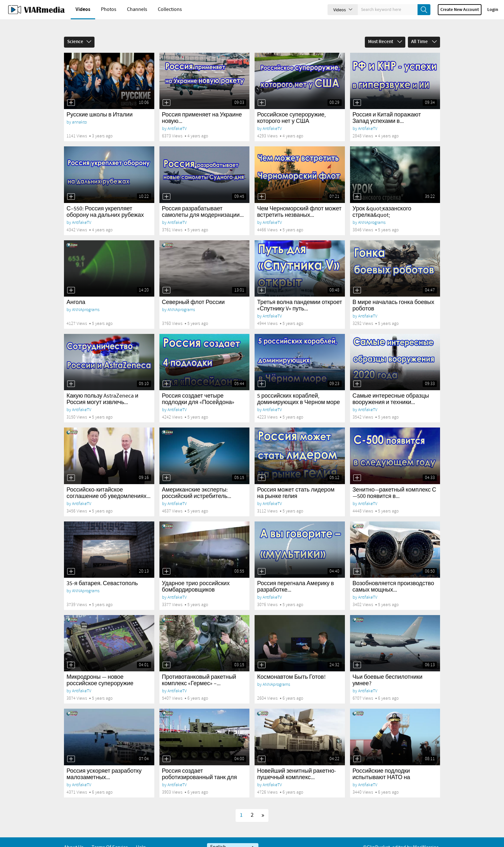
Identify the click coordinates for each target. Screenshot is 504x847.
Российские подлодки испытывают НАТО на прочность (381, 767)
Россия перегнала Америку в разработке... (296, 576)
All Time (424, 31)
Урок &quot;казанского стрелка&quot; (382, 201)
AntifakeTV (177, 118)
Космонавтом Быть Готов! (291, 666)
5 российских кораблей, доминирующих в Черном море (298, 388)
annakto (79, 111)
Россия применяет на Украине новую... (202, 107)
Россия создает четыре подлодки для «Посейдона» (198, 388)
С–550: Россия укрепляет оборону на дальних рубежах (105, 201)
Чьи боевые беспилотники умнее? (388, 669)
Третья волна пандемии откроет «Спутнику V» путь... (300, 295)
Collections (170, 9)
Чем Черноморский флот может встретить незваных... (299, 201)
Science (79, 31)
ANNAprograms (372, 212)
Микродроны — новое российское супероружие (100, 669)
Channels (137, 9)
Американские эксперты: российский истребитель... (197, 482)
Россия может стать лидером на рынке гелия (296, 482)
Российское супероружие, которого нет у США (291, 107)
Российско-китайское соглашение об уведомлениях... (108, 482)
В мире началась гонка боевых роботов (394, 295)
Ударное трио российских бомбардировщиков (196, 576)
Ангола (76, 291)
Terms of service (110, 837)
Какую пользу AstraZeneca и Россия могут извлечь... (102, 388)
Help (141, 837)
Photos (109, 9)
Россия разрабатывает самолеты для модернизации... (203, 201)
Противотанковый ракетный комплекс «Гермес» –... (199, 669)
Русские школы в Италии (99, 104)
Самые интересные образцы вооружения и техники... (391, 388)
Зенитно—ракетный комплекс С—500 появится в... (395, 482)
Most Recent (385, 31)
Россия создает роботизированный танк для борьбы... (199, 767)
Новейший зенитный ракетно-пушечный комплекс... (297, 763)
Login (493, 10)
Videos (83, 9)
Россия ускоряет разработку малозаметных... (104, 763)
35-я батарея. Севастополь (102, 573)
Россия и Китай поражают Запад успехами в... (387, 107)
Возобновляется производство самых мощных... (393, 576)
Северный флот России (194, 291)
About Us (74, 837)
